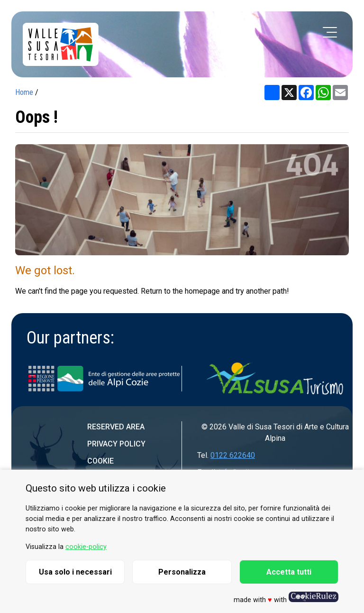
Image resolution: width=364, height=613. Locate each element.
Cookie (100, 461)
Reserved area (116, 427)
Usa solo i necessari (75, 572)
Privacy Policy (116, 444)
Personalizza (182, 572)
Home (24, 92)
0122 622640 (233, 455)
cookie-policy (86, 547)
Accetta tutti (289, 572)
